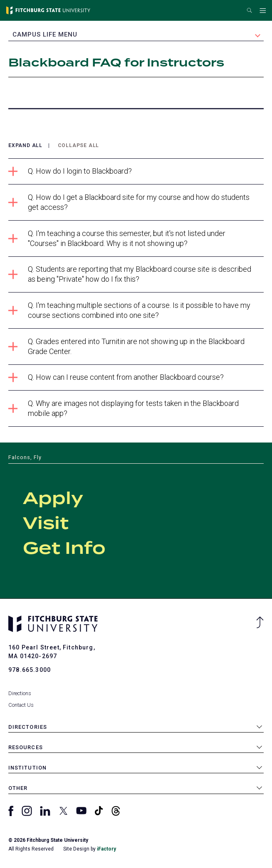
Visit (46, 524)
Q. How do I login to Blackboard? (70, 171)
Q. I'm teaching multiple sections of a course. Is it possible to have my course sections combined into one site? (129, 310)
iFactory (106, 849)
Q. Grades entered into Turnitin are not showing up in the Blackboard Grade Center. (126, 346)
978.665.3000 (30, 670)
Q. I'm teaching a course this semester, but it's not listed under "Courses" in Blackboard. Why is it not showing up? (117, 238)
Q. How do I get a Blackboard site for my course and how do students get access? (129, 202)
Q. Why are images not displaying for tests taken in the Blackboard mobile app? (124, 408)
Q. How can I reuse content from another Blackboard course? (116, 377)
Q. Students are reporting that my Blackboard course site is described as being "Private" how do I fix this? (130, 274)
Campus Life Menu (45, 34)
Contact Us (21, 705)
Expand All (25, 146)
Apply (53, 499)
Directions (20, 693)
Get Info (64, 549)
